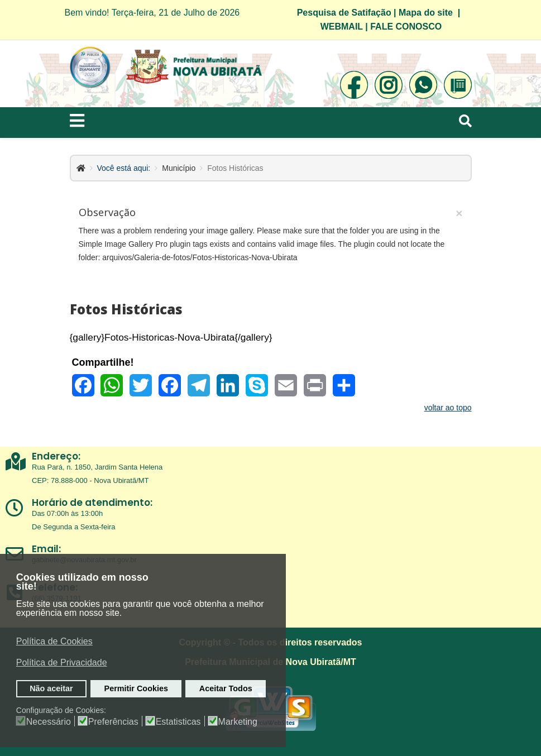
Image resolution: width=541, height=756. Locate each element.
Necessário (49, 722)
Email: (46, 549)
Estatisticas (178, 722)
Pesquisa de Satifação (344, 13)
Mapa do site (426, 13)
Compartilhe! (103, 362)
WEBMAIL (342, 27)
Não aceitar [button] (51, 688)
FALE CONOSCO (406, 27)
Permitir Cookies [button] (136, 688)
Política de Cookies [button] (54, 641)
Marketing (238, 722)
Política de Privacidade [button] (62, 662)
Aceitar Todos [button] (226, 688)
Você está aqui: (124, 168)
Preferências (113, 722)
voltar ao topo (448, 408)
